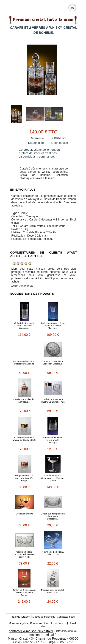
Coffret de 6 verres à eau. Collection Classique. (24, 326)
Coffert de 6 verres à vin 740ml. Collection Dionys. (24, 592)
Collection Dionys (24, 514)
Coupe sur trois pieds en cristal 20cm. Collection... (53, 516)
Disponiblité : (37, 143)
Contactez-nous (66, 617)
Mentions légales (18, 623)
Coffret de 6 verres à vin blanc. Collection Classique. (53, 326)
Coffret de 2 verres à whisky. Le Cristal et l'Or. (53, 401)
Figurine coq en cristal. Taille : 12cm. (53, 553)
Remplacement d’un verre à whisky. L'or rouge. (24, 478)
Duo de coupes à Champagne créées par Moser (53, 478)
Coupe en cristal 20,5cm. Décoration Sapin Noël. (24, 554)
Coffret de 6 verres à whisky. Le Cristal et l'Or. (24, 439)
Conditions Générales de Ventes (48, 623)
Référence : (38, 138)
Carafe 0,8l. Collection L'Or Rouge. (24, 401)
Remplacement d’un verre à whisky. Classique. (53, 440)
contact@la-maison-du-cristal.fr (31, 631)
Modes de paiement (43, 617)
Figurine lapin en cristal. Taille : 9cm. (53, 591)
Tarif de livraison (21, 617)
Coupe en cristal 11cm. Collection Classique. (24, 362)
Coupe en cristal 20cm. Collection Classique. (53, 362)
